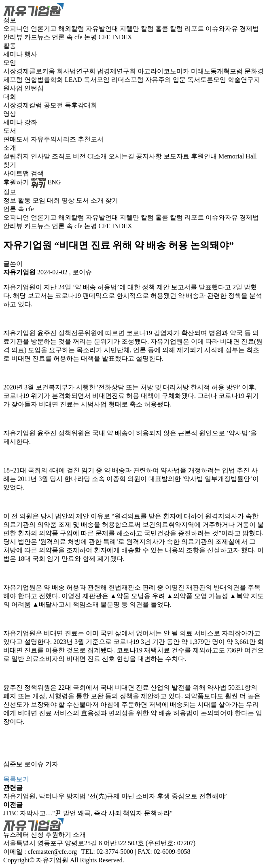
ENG (54, 182)
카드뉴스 (38, 37)
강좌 (31, 122)
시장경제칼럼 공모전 (34, 105)
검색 (37, 173)
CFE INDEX (115, 37)
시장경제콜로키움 (30, 71)
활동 (10, 46)
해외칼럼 (72, 29)
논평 (91, 37)
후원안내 (205, 156)
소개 (10, 148)
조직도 (62, 156)
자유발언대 (103, 29)
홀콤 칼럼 (170, 29)
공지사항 (150, 156)
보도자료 (177, 156)
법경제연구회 (117, 71)
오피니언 (17, 29)
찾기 (10, 165)
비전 (80, 156)
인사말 (41, 156)
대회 (10, 97)
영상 (10, 114)
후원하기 (16, 182)
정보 (10, 20)
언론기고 (44, 29)
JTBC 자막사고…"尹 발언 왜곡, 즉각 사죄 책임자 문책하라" (88, 813)
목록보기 (16, 779)
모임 (10, 63)
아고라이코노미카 (164, 71)
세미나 (14, 54)
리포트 (195, 29)
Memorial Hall (238, 156)
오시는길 (122, 156)
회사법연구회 (77, 71)
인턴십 (34, 88)
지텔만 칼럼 (138, 29)
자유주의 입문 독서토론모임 (186, 80)
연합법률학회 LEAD (54, 80)
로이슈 (82, 272)
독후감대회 (81, 105)
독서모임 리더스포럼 (114, 80)
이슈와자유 (222, 29)
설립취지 (17, 156)
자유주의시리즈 (54, 139)
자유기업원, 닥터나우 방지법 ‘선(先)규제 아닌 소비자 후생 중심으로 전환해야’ (115, 796)
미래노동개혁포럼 (218, 71)
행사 (31, 54)
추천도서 (91, 139)
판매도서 (17, 139)
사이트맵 (17, 173)
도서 (10, 131)
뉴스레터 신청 (23, 835)
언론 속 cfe (68, 37)
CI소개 (98, 156)
